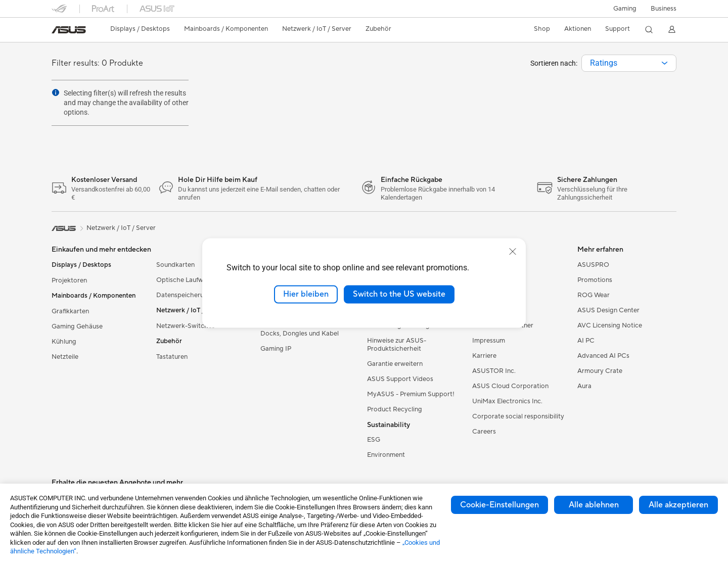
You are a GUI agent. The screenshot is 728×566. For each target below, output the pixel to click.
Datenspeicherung (184, 295)
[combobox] (629, 63)
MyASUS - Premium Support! (411, 394)
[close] (513, 252)
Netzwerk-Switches (186, 326)
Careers (484, 432)
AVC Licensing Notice (610, 325)
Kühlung (64, 342)
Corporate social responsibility (518, 416)
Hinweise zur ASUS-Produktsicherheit (397, 345)
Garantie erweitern (395, 364)
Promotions (595, 280)
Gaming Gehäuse (77, 326)
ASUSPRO (593, 265)
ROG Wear (594, 295)
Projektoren (69, 280)
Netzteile (65, 357)
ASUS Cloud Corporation (510, 386)
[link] (69, 30)
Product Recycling (395, 409)
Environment (386, 455)
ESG (374, 440)
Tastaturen (172, 357)
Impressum (489, 341)
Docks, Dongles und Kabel (300, 334)
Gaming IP (276, 349)
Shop (542, 29)
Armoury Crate (600, 371)
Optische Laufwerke (186, 280)
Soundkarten (175, 265)
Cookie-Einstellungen (499, 505)
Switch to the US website (399, 294)
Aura (584, 386)
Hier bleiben (306, 294)
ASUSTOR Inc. (494, 371)
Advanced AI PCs (603, 356)
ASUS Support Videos (400, 379)
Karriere (484, 356)
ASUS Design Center (608, 310)
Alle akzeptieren (678, 505)
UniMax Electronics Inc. (507, 401)
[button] (625, 9)
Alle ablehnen (594, 505)
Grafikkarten (70, 311)
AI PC (586, 341)
